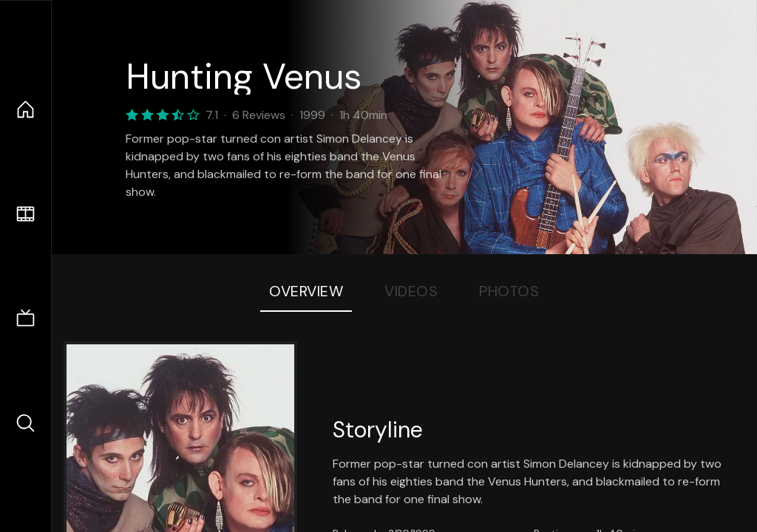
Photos (509, 291)
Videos (411, 291)
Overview (306, 291)
